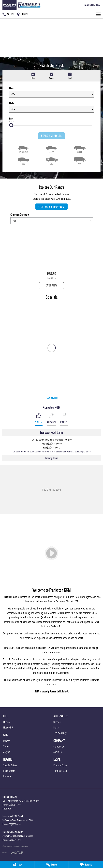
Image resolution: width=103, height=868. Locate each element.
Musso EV (8, 727)
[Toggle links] (13, 853)
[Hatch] (23, 149)
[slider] (11, 125)
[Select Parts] (64, 419)
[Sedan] (51, 149)
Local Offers (9, 771)
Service (57, 722)
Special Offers (10, 765)
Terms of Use (60, 771)
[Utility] (51, 160)
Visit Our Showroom (51, 207)
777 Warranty (60, 733)
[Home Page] (22, 5)
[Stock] (17, 865)
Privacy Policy (60, 765)
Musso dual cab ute (35, 659)
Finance (7, 776)
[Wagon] (80, 149)
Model (51, 107)
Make (51, 92)
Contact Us (59, 746)
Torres (6, 746)
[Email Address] (51, 451)
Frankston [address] (51, 398)
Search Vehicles (51, 136)
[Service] (52, 865)
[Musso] (52, 258)
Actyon (7, 752)
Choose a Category (52, 218)
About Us (58, 752)
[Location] (39, 419)
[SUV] (23, 160)
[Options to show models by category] (52, 221)
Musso (6, 722)
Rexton (86, 664)
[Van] (80, 160)
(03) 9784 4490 (55, 443)
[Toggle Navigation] (98, 14)
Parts (56, 727)
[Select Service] (51, 419)
